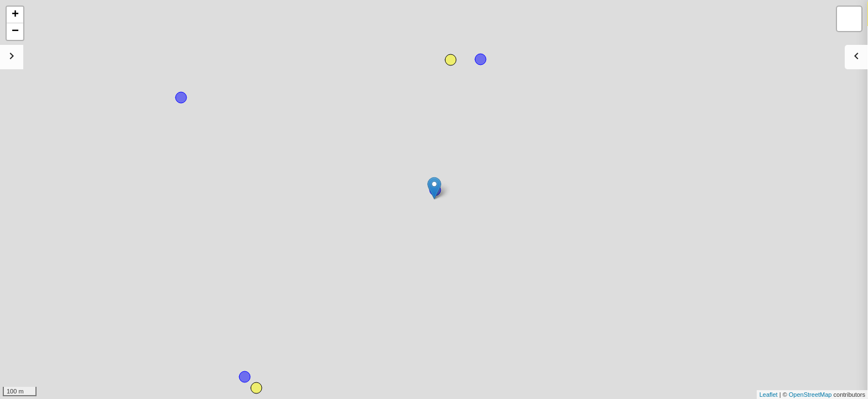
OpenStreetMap (810, 395)
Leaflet (769, 395)
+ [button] (15, 15)
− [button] (15, 32)
